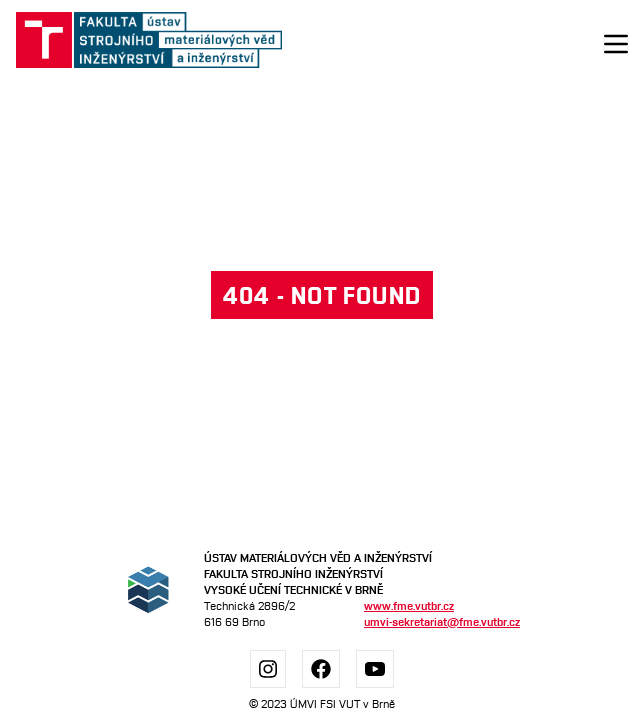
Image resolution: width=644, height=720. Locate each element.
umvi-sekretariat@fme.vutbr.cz (442, 621)
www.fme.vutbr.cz (409, 605)
